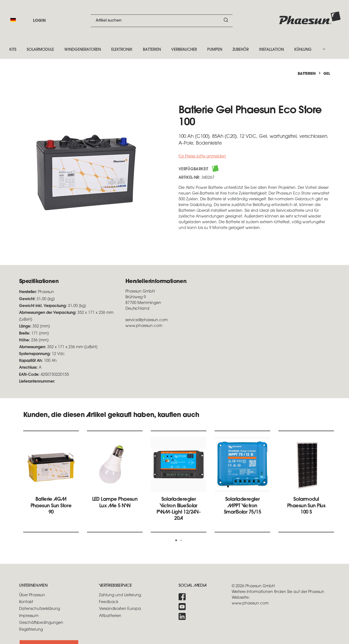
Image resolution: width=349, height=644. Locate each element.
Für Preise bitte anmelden (202, 156)
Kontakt (26, 602)
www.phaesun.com (250, 603)
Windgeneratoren (83, 50)
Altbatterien (110, 616)
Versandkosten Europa (120, 609)
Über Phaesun (32, 595)
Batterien (152, 50)
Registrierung (31, 630)
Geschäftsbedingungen (41, 623)
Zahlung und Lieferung (120, 595)
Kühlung (303, 50)
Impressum (29, 616)
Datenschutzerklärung (40, 609)
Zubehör (241, 50)
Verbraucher (184, 50)
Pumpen (215, 50)
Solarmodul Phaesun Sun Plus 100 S (306, 506)
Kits (13, 50)
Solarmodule (40, 50)
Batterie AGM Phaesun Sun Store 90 (51, 506)
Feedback (109, 602)
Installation (271, 50)
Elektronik (122, 50)
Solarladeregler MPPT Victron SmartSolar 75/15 (242, 506)
